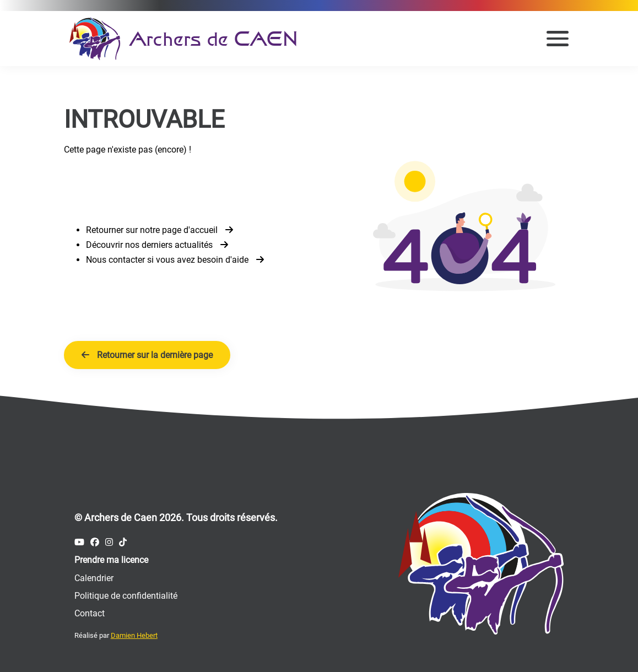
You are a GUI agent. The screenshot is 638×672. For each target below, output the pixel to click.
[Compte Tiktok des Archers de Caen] (123, 542)
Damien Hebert (134, 635)
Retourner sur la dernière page (147, 355)
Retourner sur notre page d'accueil (159, 230)
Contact (90, 613)
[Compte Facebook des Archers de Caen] (95, 542)
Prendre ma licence (111, 560)
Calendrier (94, 578)
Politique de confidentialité (126, 596)
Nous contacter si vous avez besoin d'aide (175, 260)
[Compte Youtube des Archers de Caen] (79, 542)
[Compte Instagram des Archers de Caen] (109, 542)
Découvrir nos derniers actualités (157, 245)
